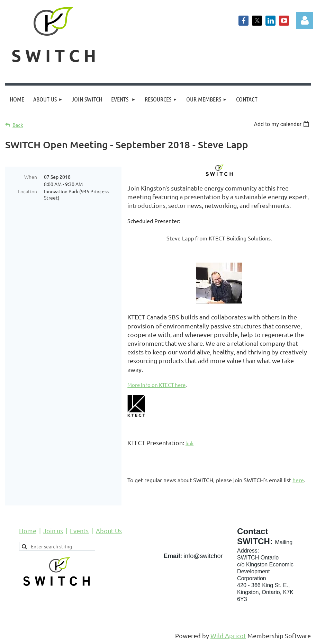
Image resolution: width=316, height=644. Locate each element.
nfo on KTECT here (164, 385)
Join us (53, 531)
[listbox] (282, 124)
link (189, 443)
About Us (109, 531)
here (298, 480)
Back (18, 125)
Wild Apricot (228, 636)
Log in (305, 20)
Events (79, 531)
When (31, 177)
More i (135, 385)
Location (28, 191)
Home (28, 531)
